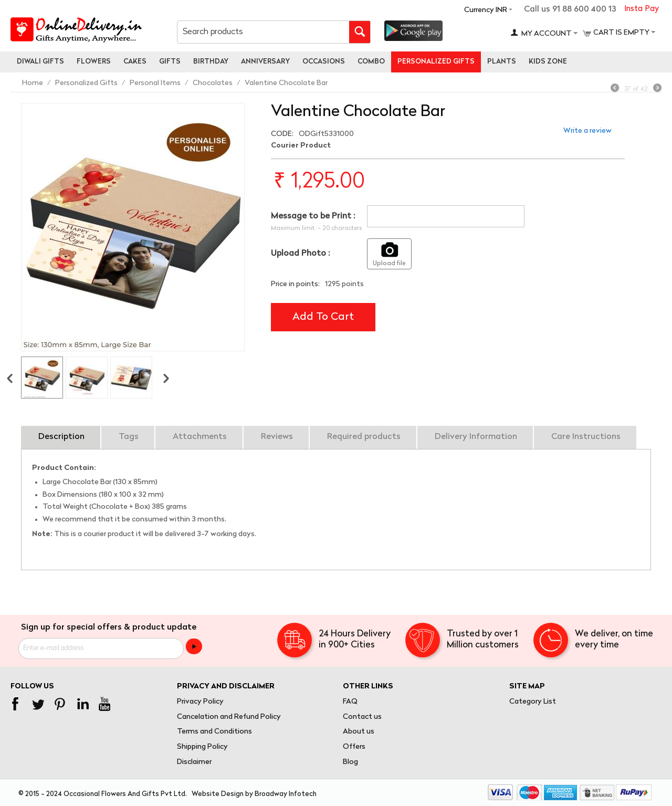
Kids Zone (548, 62)
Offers (354, 747)
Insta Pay (642, 9)
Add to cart (323, 317)
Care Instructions (586, 437)
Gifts (170, 62)
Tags (129, 437)
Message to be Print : (313, 216)
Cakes (135, 62)
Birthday (211, 62)
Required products (364, 437)
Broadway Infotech (286, 794)
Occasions (324, 62)
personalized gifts (436, 62)
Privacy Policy (200, 702)
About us (359, 732)
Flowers (94, 62)
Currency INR (486, 10)
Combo (371, 62)
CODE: (282, 134)
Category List (533, 702)
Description (61, 437)
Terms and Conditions (214, 732)
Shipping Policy (202, 747)
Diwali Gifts (40, 62)
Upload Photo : (300, 254)
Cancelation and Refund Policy (229, 717)
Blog (350, 762)
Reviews (277, 437)
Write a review (587, 131)
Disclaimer (194, 762)
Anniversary (265, 62)
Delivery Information (476, 437)
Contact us (362, 717)
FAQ (350, 702)
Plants (502, 62)
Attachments (200, 437)
